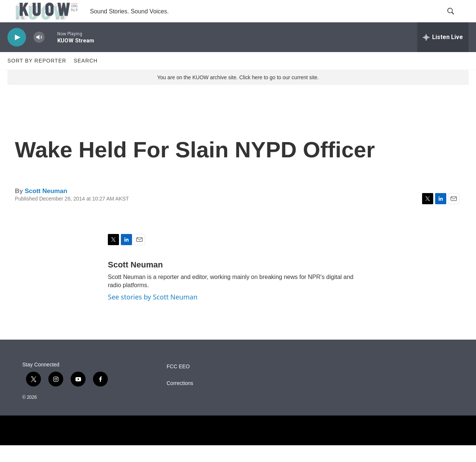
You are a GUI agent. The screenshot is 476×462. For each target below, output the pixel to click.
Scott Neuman (46, 208)
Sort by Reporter (37, 77)
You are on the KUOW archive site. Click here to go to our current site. (238, 94)
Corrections (180, 400)
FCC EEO (178, 383)
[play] (17, 54)
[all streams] (443, 54)
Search (86, 77)
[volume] (39, 54)
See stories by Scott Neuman (153, 314)
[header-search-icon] (457, 20)
